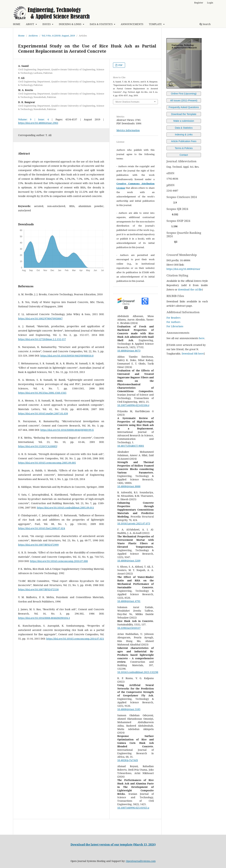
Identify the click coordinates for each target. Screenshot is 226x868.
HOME (17, 24)
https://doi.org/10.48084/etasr (183, 269)
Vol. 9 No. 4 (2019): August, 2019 (58, 36)
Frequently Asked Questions (184, 107)
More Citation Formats (127, 102)
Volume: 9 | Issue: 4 (33, 119)
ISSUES (47, 24)
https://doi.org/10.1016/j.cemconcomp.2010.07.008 (59, 561)
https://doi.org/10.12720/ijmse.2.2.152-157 (42, 339)
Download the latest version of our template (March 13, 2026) (113, 845)
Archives (33, 36)
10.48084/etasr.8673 (129, 351)
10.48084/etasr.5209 (129, 561)
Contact (184, 155)
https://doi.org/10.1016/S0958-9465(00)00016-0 (67, 356)
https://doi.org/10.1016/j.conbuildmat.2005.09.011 (65, 508)
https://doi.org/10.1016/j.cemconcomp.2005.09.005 (47, 463)
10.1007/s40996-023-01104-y (133, 405)
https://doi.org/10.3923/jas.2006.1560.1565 (42, 393)
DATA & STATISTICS (102, 24)
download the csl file (190, 289)
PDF (120, 65)
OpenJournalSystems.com (141, 861)
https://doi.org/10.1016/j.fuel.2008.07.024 (42, 528)
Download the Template (184, 114)
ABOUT (30, 24)
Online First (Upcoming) (184, 94)
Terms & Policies (184, 148)
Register (199, 3)
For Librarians (175, 326)
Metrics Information (128, 130)
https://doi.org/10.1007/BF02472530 (38, 589)
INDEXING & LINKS (70, 24)
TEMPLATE (156, 24)
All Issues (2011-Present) (184, 100)
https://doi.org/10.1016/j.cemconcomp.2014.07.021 (75, 639)
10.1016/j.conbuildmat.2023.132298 (138, 672)
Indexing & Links (184, 135)
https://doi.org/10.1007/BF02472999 (38, 545)
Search (205, 24)
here (202, 338)
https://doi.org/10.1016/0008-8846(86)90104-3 (44, 618)
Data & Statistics (184, 128)
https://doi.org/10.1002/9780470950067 (40, 318)
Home (21, 36)
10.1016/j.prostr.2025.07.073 (134, 523)
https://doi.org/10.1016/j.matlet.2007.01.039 (43, 413)
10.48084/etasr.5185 (129, 709)
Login (210, 3)
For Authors (173, 322)
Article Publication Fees (184, 141)
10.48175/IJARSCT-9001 (131, 446)
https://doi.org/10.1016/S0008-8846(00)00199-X (67, 430)
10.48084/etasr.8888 (129, 486)
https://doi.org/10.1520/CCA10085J (38, 446)
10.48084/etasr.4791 (129, 601)
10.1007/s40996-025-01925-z (133, 808)
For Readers (173, 318)
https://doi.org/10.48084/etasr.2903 (38, 123)
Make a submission (184, 121)
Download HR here (193, 354)
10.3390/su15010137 (129, 628)
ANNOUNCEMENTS (132, 24)
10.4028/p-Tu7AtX (128, 760)
